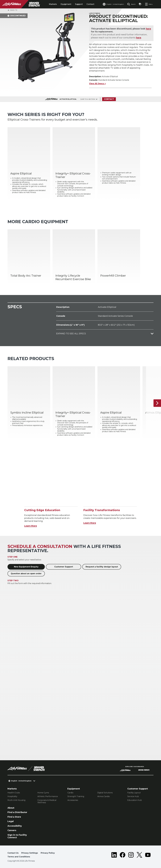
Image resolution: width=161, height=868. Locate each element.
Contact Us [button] (13, 853)
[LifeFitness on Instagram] (131, 855)
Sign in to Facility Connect (17, 836)
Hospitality (12, 796)
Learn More (31, 526)
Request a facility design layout (102, 567)
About (11, 808)
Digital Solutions (105, 793)
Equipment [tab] (66, 4)
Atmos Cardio (104, 796)
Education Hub (135, 800)
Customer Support (64, 567)
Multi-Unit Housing (16, 800)
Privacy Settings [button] (30, 853)
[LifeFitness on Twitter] (139, 855)
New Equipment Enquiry (26, 567)
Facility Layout (134, 793)
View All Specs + (97, 84)
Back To (12, 10)
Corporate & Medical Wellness (47, 801)
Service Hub (133, 796)
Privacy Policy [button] (48, 853)
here (148, 29)
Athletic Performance (48, 796)
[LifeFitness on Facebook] (123, 855)
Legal (11, 821)
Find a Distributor (17, 812)
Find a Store (14, 817)
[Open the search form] (131, 4)
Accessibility (15, 826)
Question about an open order (26, 574)
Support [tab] (79, 4)
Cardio (70, 793)
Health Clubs (14, 793)
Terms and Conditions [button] (19, 857)
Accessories (73, 800)
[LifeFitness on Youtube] (148, 855)
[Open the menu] (149, 4)
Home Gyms (43, 793)
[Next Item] (157, 403)
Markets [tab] (53, 4)
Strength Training (76, 796)
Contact (90, 4)
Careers (12, 830)
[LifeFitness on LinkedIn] (114, 855)
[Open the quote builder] (140, 4)
